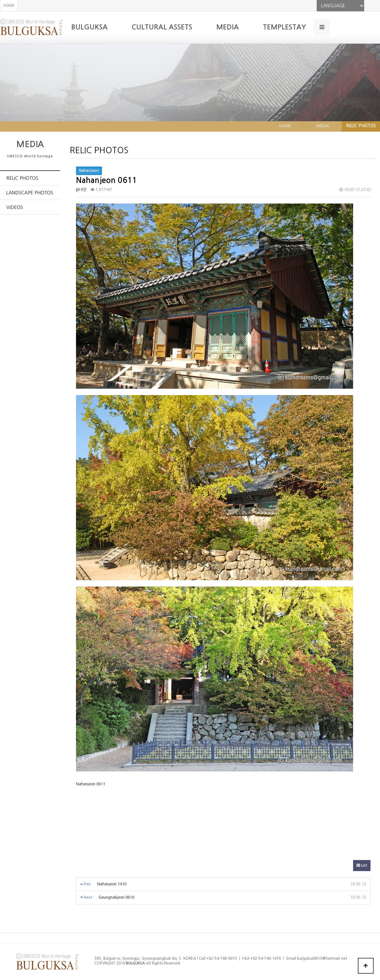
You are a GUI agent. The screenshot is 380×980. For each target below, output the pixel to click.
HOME (9, 6)
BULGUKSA (89, 27)
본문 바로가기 (0, 0)
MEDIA (228, 27)
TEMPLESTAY (284, 27)
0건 (81, 190)
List (362, 865)
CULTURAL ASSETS (162, 27)
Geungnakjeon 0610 (116, 897)
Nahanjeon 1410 (112, 884)
